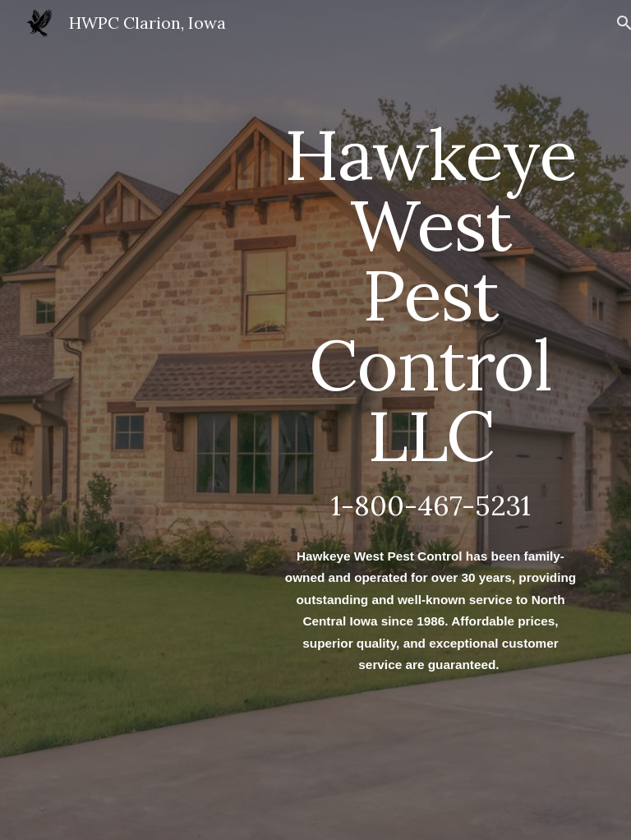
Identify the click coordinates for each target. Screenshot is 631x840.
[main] (430, 420)
